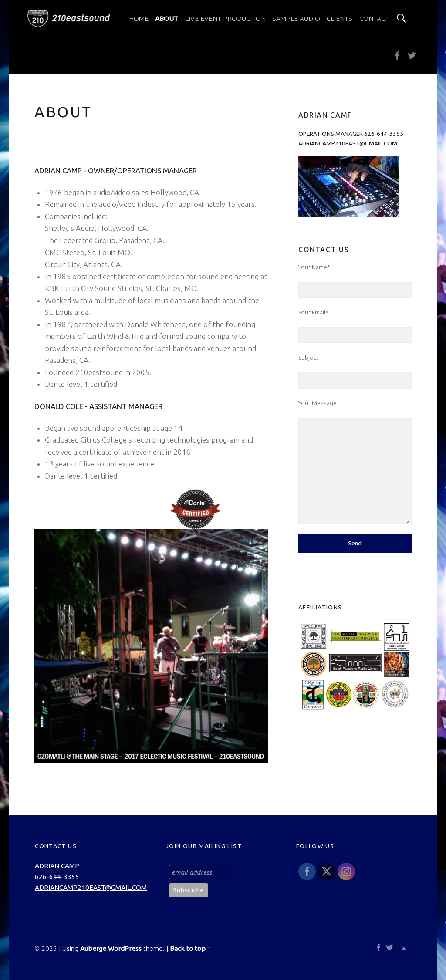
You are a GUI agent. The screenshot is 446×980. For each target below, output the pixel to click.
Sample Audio (296, 19)
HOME (139, 19)
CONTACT (374, 19)
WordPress (125, 948)
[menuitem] (139, 19)
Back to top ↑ (190, 948)
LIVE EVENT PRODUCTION (225, 19)
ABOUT (167, 19)
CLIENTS (340, 19)
